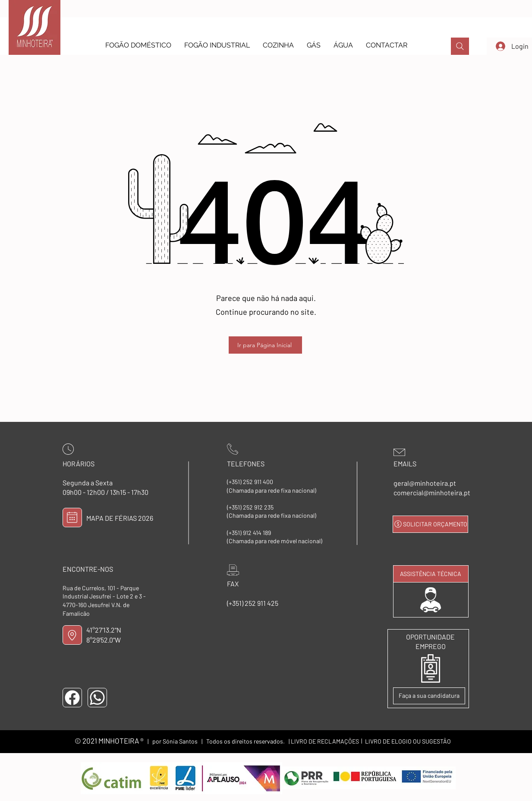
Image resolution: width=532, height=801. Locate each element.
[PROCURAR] (460, 46)
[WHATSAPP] (97, 698)
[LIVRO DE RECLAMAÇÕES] (325, 741)
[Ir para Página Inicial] (265, 345)
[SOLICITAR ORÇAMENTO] (430, 524)
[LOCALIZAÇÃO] (72, 635)
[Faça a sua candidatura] (429, 696)
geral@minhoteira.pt (425, 483)
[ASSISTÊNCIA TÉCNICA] (431, 574)
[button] (138, 45)
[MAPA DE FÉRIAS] (72, 518)
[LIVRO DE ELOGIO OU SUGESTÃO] (408, 741)
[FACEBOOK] (72, 698)
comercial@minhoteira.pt (432, 492)
